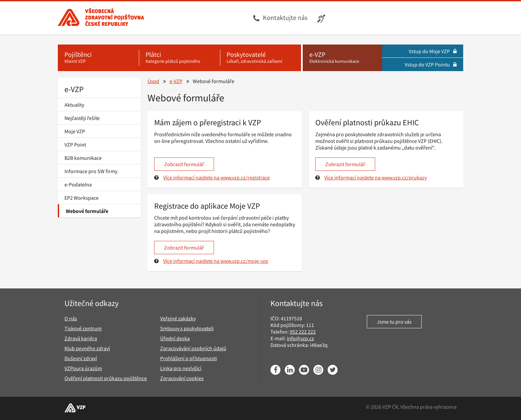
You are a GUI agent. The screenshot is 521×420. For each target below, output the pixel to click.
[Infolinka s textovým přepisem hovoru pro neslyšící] (322, 18)
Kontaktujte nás (285, 17)
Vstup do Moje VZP (433, 51)
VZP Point (75, 145)
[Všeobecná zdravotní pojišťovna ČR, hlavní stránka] (101, 18)
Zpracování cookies (182, 378)
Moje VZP (75, 131)
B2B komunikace (83, 158)
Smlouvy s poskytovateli (187, 328)
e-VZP (74, 89)
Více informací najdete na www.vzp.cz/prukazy (375, 177)
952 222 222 (303, 332)
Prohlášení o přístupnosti (189, 358)
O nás (71, 318)
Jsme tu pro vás (394, 322)
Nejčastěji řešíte (82, 118)
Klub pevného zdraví (87, 348)
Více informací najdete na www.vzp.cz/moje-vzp (216, 261)
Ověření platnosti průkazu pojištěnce (106, 378)
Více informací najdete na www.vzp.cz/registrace (216, 177)
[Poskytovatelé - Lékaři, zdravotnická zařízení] (260, 58)
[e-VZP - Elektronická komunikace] (342, 58)
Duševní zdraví (81, 358)
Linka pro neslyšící (181, 368)
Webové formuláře (87, 211)
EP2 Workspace (82, 198)
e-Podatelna (78, 184)
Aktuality (74, 105)
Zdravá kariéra (81, 338)
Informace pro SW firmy (91, 171)
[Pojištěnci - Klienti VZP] (98, 58)
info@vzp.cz (300, 338)
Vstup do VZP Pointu (431, 64)
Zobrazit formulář (184, 164)
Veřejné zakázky (178, 318)
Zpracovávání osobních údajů (193, 348)
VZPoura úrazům (83, 368)
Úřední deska (175, 338)
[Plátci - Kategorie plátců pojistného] (179, 58)
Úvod (153, 81)
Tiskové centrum (83, 328)
